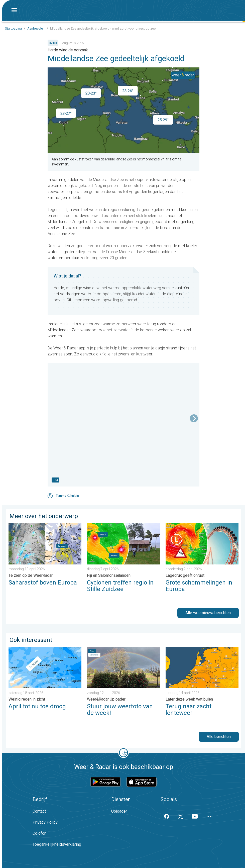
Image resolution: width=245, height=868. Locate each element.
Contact (39, 811)
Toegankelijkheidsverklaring (57, 844)
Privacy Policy (45, 822)
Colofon (39, 833)
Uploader (119, 811)
